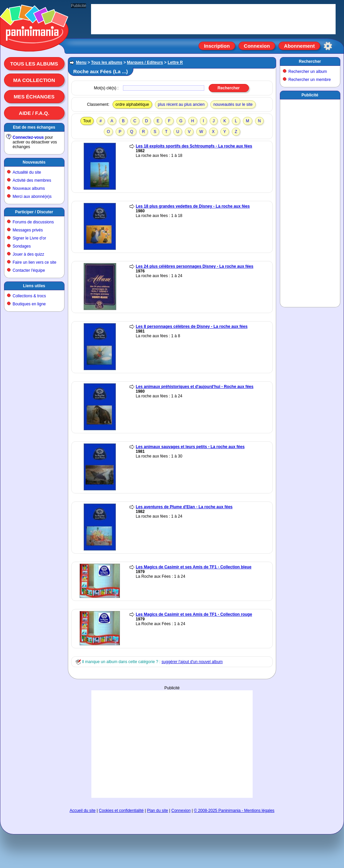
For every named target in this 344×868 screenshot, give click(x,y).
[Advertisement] (172, 744)
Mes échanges (34, 97)
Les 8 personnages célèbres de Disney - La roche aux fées (192, 327)
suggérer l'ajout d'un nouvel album (192, 662)
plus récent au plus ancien (181, 104)
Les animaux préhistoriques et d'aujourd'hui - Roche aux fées (195, 387)
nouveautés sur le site (233, 104)
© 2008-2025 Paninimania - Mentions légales (234, 811)
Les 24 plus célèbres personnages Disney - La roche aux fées (195, 266)
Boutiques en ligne (29, 304)
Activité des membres (32, 180)
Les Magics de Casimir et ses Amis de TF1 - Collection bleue (193, 567)
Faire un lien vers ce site (35, 262)
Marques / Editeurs (145, 62)
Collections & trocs (29, 296)
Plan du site (158, 811)
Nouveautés (34, 162)
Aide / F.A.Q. (34, 113)
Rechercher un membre (310, 80)
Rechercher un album (308, 72)
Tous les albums (34, 64)
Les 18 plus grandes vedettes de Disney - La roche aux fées (193, 206)
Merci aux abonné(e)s (32, 197)
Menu (81, 62)
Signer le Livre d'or (30, 238)
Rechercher (310, 61)
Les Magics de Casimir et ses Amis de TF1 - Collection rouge (194, 614)
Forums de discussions (33, 222)
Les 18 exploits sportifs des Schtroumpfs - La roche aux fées (194, 146)
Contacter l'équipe (29, 270)
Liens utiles (34, 286)
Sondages (22, 246)
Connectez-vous (28, 137)
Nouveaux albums (29, 188)
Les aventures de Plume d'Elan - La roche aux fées (184, 507)
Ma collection (34, 80)
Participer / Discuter (34, 212)
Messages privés (28, 230)
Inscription (217, 46)
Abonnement (299, 46)
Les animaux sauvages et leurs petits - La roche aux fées (190, 447)
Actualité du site (27, 172)
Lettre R (175, 62)
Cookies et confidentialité (121, 811)
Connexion (257, 46)
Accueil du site (82, 811)
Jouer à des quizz (29, 254)
